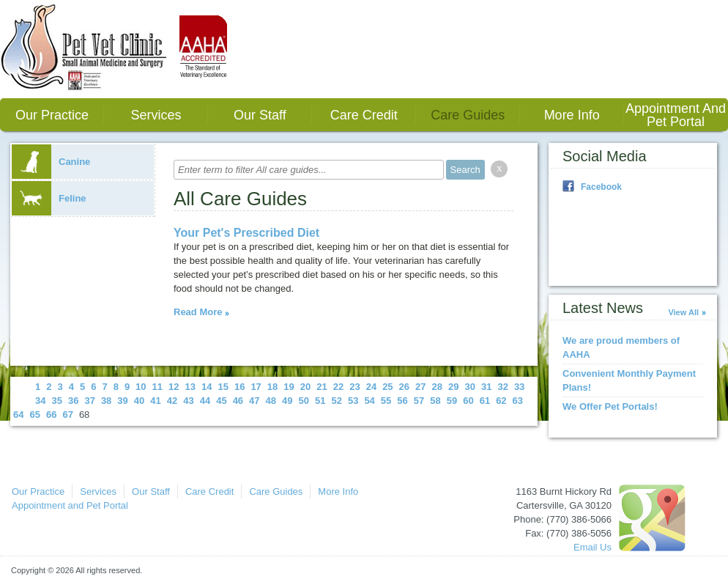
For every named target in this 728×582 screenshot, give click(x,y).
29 (453, 387)
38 (106, 401)
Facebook (601, 187)
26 (404, 387)
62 (501, 401)
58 (435, 401)
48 (271, 401)
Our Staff (260, 115)
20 (305, 387)
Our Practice (52, 115)
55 (386, 401)
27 (420, 387)
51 (320, 401)
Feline (49, 198)
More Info (572, 115)
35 (56, 401)
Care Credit (364, 115)
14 (207, 387)
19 (289, 387)
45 (221, 401)
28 (437, 387)
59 (452, 401)
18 (272, 387)
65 (34, 415)
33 (519, 387)
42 (172, 401)
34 (40, 401)
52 (336, 401)
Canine (51, 162)
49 (287, 401)
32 (502, 387)
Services (156, 115)
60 (468, 401)
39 (122, 401)
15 (223, 387)
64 (18, 415)
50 (304, 401)
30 (469, 387)
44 (205, 401)
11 (157, 387)
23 (354, 387)
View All (683, 312)
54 (369, 401)
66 (51, 415)
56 (402, 401)
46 (238, 401)
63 (518, 401)
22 (338, 387)
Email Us (593, 547)
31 (486, 387)
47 (254, 401)
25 (387, 387)
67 (67, 415)
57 (419, 401)
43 (188, 401)
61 (485, 401)
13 (190, 387)
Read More (198, 312)
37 (89, 401)
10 (141, 387)
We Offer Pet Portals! (610, 406)
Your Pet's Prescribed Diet (246, 233)
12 (174, 387)
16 (239, 387)
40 (139, 401)
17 (256, 387)
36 (73, 401)
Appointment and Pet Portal (676, 115)
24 (371, 387)
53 (353, 401)
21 (322, 387)
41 (155, 401)
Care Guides (468, 115)
